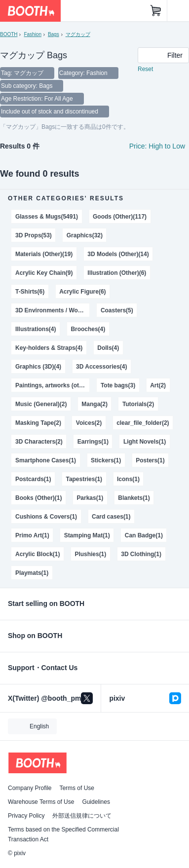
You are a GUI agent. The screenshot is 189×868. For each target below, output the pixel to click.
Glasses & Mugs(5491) (47, 217)
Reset (145, 69)
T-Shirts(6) (30, 292)
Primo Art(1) (32, 535)
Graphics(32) (85, 235)
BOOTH (9, 34)
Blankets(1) (134, 498)
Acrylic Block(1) (38, 554)
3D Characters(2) (39, 442)
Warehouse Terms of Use (41, 802)
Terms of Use (77, 788)
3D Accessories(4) (101, 367)
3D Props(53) (34, 235)
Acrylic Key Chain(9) (44, 273)
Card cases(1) (111, 517)
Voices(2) (89, 423)
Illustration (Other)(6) (117, 273)
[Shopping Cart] (156, 11)
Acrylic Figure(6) (82, 292)
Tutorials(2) (138, 404)
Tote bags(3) (118, 385)
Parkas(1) (90, 498)
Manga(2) (94, 404)
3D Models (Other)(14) (118, 254)
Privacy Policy (26, 816)
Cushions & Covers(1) (46, 517)
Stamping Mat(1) (87, 535)
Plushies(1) (90, 554)
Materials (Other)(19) (44, 254)
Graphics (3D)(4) (38, 367)
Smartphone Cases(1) (46, 460)
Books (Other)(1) (38, 498)
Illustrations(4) (36, 329)
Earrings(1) (93, 442)
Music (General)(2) (41, 404)
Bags (54, 34)
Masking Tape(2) (38, 423)
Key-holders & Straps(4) (49, 348)
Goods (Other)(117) (120, 217)
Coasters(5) (117, 310)
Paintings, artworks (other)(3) (52, 385)
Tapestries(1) (84, 479)
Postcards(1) (33, 479)
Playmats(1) (32, 573)
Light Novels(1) (145, 442)
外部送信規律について (82, 816)
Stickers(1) (106, 460)
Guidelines (96, 802)
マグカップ (78, 34)
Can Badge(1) (144, 535)
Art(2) (158, 385)
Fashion (32, 34)
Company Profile (30, 788)
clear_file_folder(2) (143, 423)
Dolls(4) (108, 348)
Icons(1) (128, 479)
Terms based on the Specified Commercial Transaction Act (63, 834)
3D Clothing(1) (141, 554)
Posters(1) (150, 460)
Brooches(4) (88, 329)
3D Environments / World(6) (52, 310)
